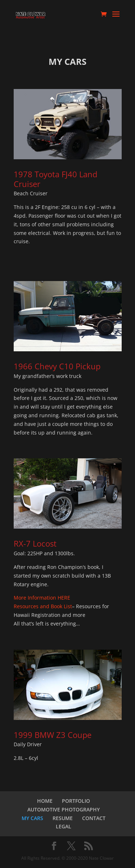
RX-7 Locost (35, 543)
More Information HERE (42, 598)
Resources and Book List (43, 606)
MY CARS (32, 818)
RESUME (63, 818)
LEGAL (64, 826)
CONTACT (94, 818)
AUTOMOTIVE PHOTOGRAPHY (64, 809)
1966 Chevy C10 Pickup (57, 366)
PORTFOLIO (76, 801)
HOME (45, 801)
